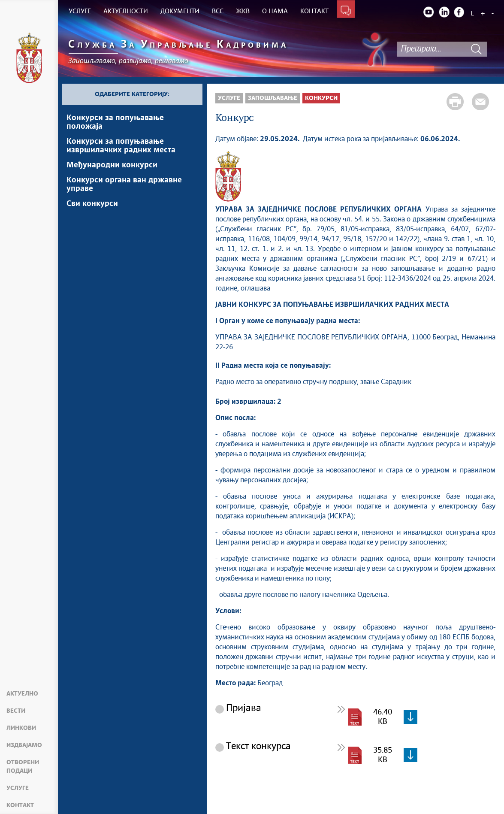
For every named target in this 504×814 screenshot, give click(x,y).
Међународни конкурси (112, 165)
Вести (16, 711)
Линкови (21, 728)
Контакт (20, 805)
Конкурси (321, 98)
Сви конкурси (92, 204)
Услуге (18, 788)
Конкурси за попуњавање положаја (115, 122)
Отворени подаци (23, 767)
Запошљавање (273, 98)
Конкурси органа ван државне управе (124, 185)
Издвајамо (24, 745)
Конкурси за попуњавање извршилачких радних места (121, 146)
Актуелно (22, 694)
